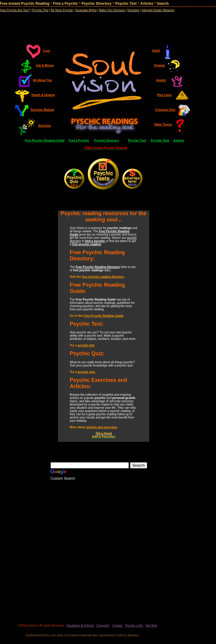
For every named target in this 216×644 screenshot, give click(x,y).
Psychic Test (126, 4)
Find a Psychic (66, 4)
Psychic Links (134, 626)
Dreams (160, 65)
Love (47, 51)
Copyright (103, 626)
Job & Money (45, 65)
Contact (117, 626)
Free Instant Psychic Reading (25, 4)
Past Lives (164, 95)
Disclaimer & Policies (80, 626)
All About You (42, 80)
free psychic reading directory (103, 277)
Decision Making (42, 110)
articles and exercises (102, 427)
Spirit (156, 51)
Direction (44, 126)
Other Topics (163, 125)
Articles (147, 4)
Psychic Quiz (160, 141)
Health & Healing (43, 95)
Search (163, 4)
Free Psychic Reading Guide (45, 141)
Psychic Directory (96, 4)
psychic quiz (86, 372)
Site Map (151, 626)
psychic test (86, 345)
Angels (161, 80)
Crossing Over (165, 110)
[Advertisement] (108, 24)
